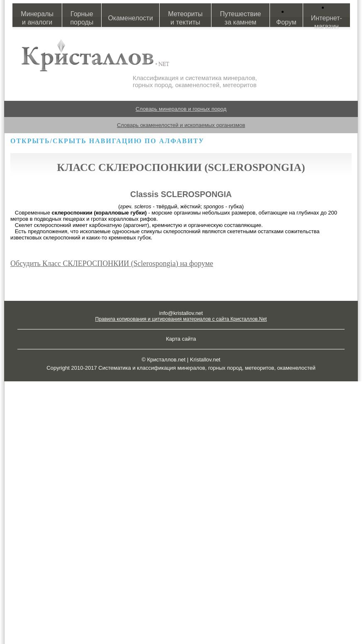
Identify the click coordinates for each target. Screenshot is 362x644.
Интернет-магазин (327, 22)
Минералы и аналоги (37, 18)
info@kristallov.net (181, 313)
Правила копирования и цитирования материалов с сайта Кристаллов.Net (181, 319)
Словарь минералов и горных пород (181, 109)
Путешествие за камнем (240, 18)
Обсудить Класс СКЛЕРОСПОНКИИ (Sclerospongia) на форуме (112, 263)
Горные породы (82, 18)
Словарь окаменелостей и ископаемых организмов (181, 125)
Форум (286, 22)
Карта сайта (181, 339)
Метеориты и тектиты (185, 18)
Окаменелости (130, 18)
